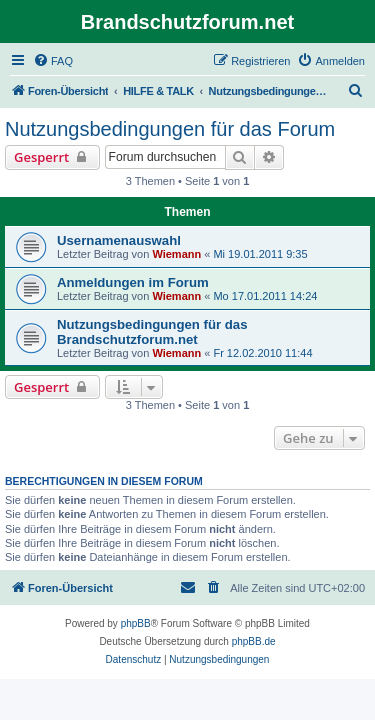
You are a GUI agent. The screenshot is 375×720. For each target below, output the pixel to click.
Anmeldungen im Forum (133, 282)
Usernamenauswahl (119, 240)
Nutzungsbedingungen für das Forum (170, 129)
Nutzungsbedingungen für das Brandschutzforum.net (152, 332)
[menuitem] (53, 61)
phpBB (136, 623)
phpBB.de (254, 641)
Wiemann (176, 254)
